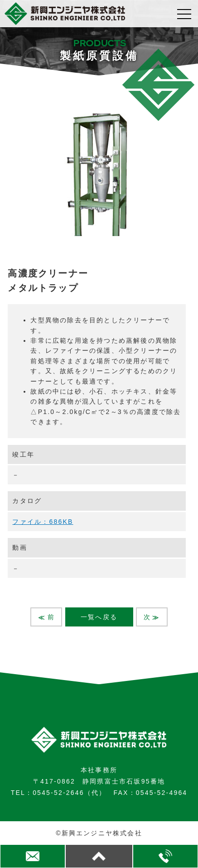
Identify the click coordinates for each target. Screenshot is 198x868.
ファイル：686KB (43, 522)
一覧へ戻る (99, 617)
